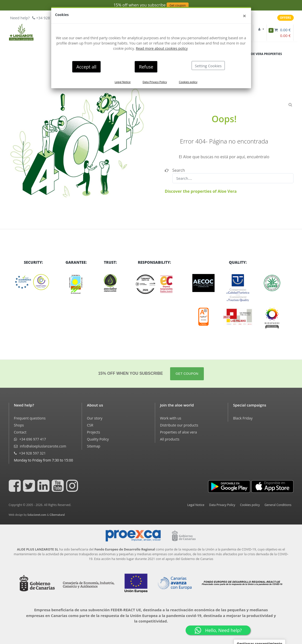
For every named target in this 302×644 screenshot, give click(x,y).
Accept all (86, 67)
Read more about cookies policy (162, 48)
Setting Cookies (208, 66)
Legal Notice (123, 82)
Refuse (146, 67)
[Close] (245, 16)
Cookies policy (188, 82)
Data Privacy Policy (155, 82)
